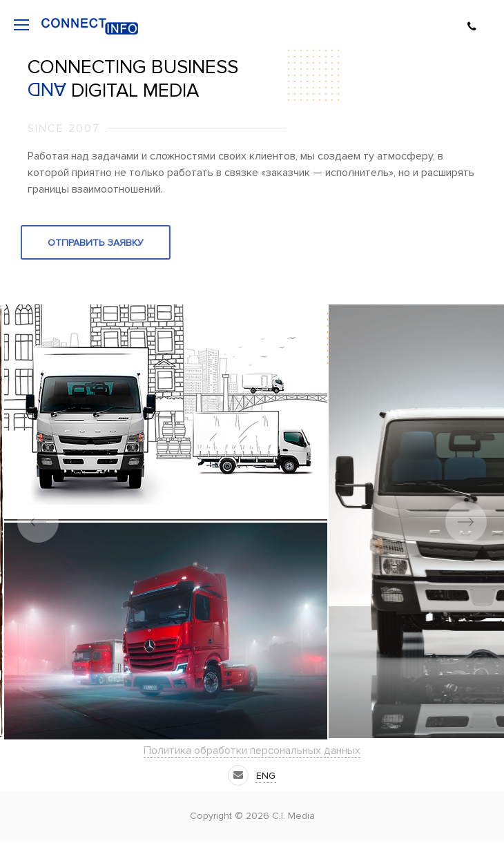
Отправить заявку (76, 243)
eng (266, 776)
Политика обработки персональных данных (252, 750)
